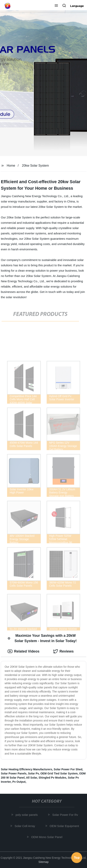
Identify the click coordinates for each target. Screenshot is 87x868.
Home (11, 166)
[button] (56, 6)
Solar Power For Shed (68, 769)
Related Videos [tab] (24, 651)
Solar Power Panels (14, 773)
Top (77, 858)
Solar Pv (33, 773)
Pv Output (19, 782)
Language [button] (77, 6)
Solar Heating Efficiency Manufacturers (26, 769)
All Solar (31, 778)
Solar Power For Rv (65, 815)
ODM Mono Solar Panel (47, 837)
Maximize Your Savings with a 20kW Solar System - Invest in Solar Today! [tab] (42, 638)
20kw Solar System (35, 166)
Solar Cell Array (25, 826)
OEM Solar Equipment (65, 826)
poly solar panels (27, 815)
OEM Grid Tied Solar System (59, 773)
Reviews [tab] (63, 651)
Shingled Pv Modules (52, 778)
